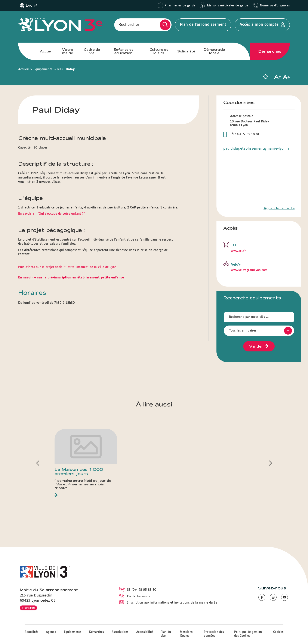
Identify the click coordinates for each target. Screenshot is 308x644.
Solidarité (186, 51)
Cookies (278, 632)
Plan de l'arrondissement (203, 25)
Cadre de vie (92, 51)
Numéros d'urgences (275, 6)
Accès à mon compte (259, 25)
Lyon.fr (33, 6)
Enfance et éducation (124, 51)
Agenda (51, 632)
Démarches (270, 51)
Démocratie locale (214, 51)
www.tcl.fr (238, 251)
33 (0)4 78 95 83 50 (142, 590)
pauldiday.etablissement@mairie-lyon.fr (256, 149)
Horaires (28, 608)
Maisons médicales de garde (228, 6)
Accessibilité (144, 632)
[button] (265, 77)
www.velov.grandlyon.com (249, 270)
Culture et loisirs (159, 51)
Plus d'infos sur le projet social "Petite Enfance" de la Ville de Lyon (67, 267)
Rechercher (129, 25)
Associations (120, 632)
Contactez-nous (138, 596)
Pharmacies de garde (180, 6)
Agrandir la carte (279, 208)
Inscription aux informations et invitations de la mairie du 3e (172, 603)
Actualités (31, 632)
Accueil (46, 51)
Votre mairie (67, 51)
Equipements (43, 69)
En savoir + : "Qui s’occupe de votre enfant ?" (52, 214)
